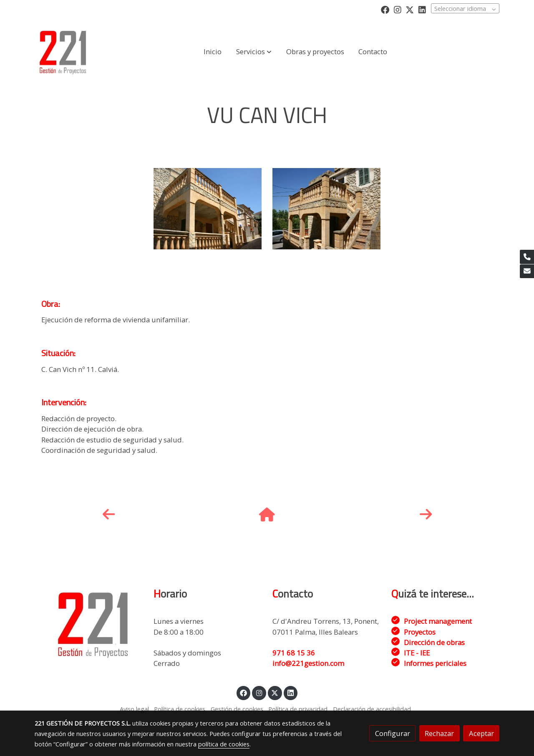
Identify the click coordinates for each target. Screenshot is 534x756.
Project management (438, 621)
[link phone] (527, 257)
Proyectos (420, 632)
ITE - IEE (417, 653)
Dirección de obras (434, 642)
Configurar (393, 733)
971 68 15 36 (294, 653)
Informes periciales (435, 663)
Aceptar (481, 733)
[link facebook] (385, 9)
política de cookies (224, 744)
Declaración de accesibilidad (372, 709)
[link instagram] (398, 9)
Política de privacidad (298, 709)
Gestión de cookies (237, 709)
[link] (63, 52)
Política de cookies (180, 709)
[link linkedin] (422, 9)
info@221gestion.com (308, 663)
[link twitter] (410, 9)
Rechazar (439, 733)
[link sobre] (89, 624)
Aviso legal (134, 709)
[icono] (108, 515)
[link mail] (527, 271)
